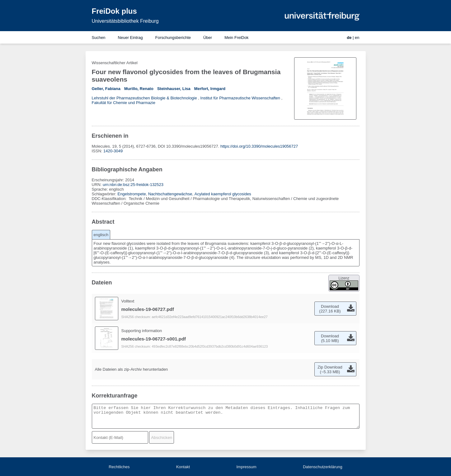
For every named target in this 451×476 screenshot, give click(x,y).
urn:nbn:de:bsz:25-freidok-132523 (133, 185)
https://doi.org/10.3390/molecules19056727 (259, 146)
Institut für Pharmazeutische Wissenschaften (240, 98)
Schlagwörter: (105, 194)
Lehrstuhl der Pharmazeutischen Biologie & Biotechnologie (144, 98)
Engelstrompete (132, 194)
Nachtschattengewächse (170, 194)
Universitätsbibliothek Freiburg (125, 21)
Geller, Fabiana (106, 89)
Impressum (246, 467)
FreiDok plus (114, 11)
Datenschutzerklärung (322, 467)
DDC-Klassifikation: (110, 199)
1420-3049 (113, 151)
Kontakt (183, 467)
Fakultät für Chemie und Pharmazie (124, 103)
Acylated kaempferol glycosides (223, 194)
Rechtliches (119, 467)
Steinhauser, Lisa (174, 89)
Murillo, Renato (139, 89)
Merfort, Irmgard (210, 89)
